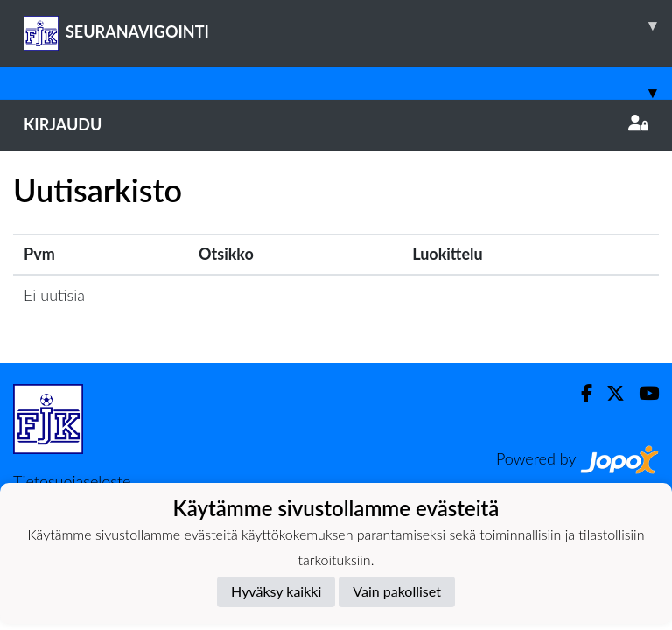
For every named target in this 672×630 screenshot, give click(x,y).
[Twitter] (609, 393)
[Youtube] (642, 393)
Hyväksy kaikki (276, 591)
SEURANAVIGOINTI (348, 25)
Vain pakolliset (397, 591)
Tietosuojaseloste (72, 481)
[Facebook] (580, 393)
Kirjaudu (336, 124)
